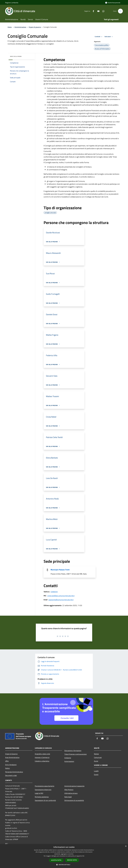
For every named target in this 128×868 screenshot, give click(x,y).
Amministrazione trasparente (74, 786)
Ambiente (68, 758)
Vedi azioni (109, 37)
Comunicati (98, 757)
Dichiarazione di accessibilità (74, 800)
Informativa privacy (71, 793)
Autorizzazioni (69, 761)
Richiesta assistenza (42, 797)
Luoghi (96, 771)
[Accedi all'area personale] (113, 3)
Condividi (99, 37)
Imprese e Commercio (42, 757)
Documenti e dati (11, 775)
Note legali (68, 797)
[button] (64, 865)
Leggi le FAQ (39, 793)
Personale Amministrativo (14, 772)
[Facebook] (93, 11)
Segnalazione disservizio (43, 790)
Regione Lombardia (12, 3)
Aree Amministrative (12, 757)
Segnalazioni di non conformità (45, 800)
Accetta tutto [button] (56, 860)
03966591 (54, 592)
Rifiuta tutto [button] (72, 860)
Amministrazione (20, 27)
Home (10, 27)
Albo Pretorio (69, 790)
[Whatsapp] (103, 11)
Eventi (96, 775)
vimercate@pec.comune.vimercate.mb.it (61, 596)
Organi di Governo (11, 754)
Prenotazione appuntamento (44, 786)
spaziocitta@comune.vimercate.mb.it (61, 600)
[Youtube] (98, 11)
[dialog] (64, 856)
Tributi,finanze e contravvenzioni (76, 754)
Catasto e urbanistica (42, 761)
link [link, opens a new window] (83, 856)
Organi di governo (35, 27)
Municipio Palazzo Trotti (60, 570)
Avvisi (96, 761)
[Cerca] (120, 11)
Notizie (96, 754)
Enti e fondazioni (11, 765)
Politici (7, 768)
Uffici (7, 761)
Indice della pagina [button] (16, 56)
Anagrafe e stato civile (42, 754)
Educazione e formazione (73, 751)
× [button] (126, 846)
